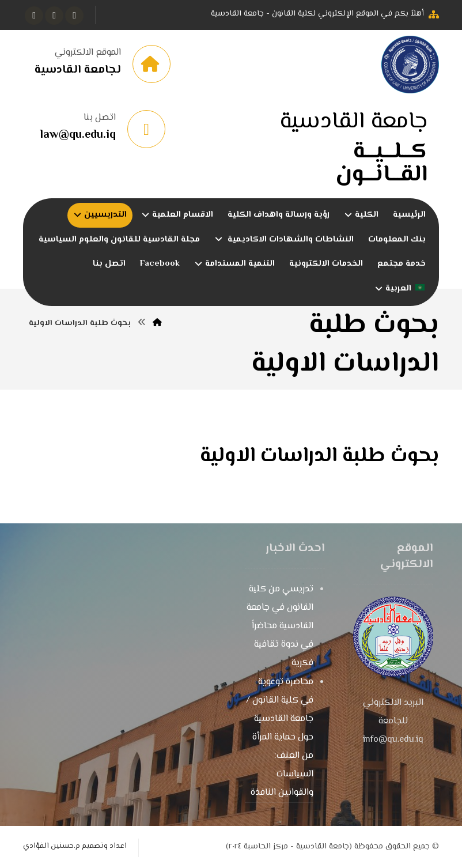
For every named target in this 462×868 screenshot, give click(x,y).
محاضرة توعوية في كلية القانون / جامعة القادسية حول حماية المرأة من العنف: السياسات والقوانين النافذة (280, 738)
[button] (74, 16)
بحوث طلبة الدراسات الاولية (319, 457)
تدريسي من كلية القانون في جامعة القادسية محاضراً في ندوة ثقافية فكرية (280, 627)
